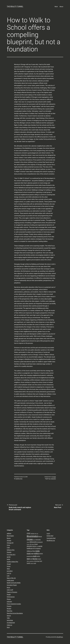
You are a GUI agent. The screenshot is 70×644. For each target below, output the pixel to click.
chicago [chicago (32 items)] (30, 539)
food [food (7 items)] (37, 546)
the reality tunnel (15, 6)
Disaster (9, 552)
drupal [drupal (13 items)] (36, 544)
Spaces (9, 616)
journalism (10, 571)
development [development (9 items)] (40, 542)
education (53, 479)
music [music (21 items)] (29, 553)
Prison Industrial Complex (14, 604)
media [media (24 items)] (37, 551)
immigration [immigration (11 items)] (38, 548)
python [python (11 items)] (38, 556)
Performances (11, 597)
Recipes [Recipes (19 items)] (35, 559)
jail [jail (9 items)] (32, 551)
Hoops (9, 566)
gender (9, 557)
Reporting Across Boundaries (15, 613)
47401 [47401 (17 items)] (29, 533)
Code (8, 548)
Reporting (10, 611)
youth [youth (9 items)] (35, 563)
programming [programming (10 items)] (30, 556)
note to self (10, 590)
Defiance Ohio (11, 550)
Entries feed (50, 536)
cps (50, 479)
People (9, 594)
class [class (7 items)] (34, 540)
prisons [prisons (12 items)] (41, 554)
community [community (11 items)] (38, 540)
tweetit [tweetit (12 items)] (28, 563)
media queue (10, 580)
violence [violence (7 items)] (32, 563)
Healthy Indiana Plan (12, 562)
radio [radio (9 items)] (31, 559)
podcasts (9, 602)
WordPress (60, 637)
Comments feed (51, 538)
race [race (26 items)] (28, 559)
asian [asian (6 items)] (37, 534)
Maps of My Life (11, 578)
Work (56, 7)
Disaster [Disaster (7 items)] (28, 544)
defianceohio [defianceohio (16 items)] (33, 542)
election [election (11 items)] (34, 546)
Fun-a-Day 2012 (11, 555)
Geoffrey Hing (19, 479)
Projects (9, 606)
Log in (48, 533)
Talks (8, 618)
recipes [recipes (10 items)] (39, 559)
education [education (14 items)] (29, 546)
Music (9, 587)
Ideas (8, 569)
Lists (8, 576)
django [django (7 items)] (33, 544)
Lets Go (9, 573)
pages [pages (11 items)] (32, 554)
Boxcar (9, 538)
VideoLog (9, 625)
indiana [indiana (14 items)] (29, 551)
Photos (9, 599)
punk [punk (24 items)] (35, 556)
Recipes (9, 609)
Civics (8, 545)
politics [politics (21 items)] (37, 553)
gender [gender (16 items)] (40, 546)
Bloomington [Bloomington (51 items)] (32, 536)
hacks (8, 559)
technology (10, 620)
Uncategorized (11, 623)
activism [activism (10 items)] (33, 534)
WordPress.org (51, 540)
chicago (54, 477)
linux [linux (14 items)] (34, 551)
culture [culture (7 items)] (28, 542)
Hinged (9, 564)
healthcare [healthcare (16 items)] (30, 548)
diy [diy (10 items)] (31, 544)
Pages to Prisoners (12, 592)
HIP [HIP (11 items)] (34, 548)
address (9, 533)
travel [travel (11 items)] (41, 561)
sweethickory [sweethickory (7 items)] (31, 561)
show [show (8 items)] (28, 561)
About (61, 7)
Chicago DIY (10, 543)
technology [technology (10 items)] (37, 561)
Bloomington (10, 536)
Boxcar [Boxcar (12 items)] (40, 537)
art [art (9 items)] (35, 534)
